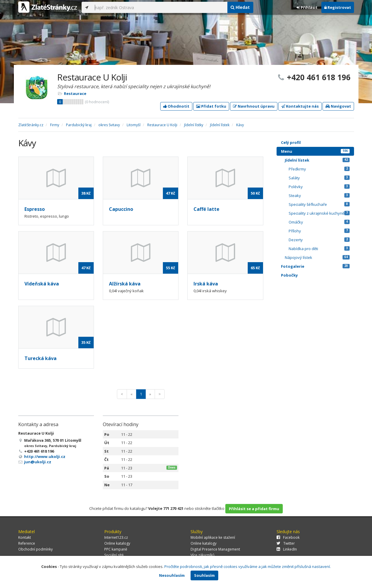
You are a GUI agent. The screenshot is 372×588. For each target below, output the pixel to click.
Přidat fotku (211, 106)
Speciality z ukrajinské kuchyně (319, 213)
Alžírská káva (125, 284)
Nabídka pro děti (319, 249)
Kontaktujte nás (300, 106)
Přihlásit (307, 7)
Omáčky (319, 222)
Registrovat (338, 7)
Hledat (240, 7)
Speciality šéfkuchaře (319, 204)
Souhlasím (204, 575)
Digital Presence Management (215, 549)
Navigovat (338, 106)
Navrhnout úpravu (254, 106)
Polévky (319, 187)
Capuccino (121, 209)
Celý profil (291, 142)
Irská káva (206, 284)
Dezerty (319, 240)
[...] (160, 7)
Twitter (286, 543)
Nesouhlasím (172, 575)
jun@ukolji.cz (38, 462)
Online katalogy (117, 543)
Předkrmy (319, 169)
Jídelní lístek (317, 160)
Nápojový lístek (317, 257)
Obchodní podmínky (35, 549)
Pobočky (289, 275)
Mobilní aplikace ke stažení (213, 537)
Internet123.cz (116, 537)
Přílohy (319, 231)
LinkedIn (287, 549)
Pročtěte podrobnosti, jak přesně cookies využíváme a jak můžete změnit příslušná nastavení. (248, 566)
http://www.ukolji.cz (45, 456)
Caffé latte (206, 209)
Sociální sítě (114, 555)
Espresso (35, 209)
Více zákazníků (202, 555)
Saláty (319, 178)
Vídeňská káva (42, 284)
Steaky (319, 196)
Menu (315, 151)
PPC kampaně (116, 549)
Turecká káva (40, 358)
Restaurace (75, 93)
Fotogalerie (315, 266)
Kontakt (25, 537)
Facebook (288, 537)
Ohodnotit (176, 106)
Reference (27, 543)
